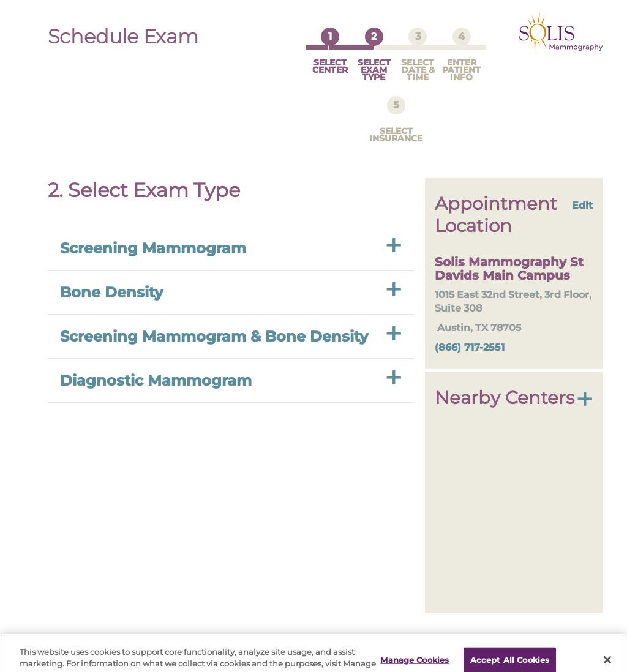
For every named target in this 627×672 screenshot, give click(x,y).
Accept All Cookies (510, 652)
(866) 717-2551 (470, 335)
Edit (582, 193)
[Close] (607, 652)
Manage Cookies (415, 652)
